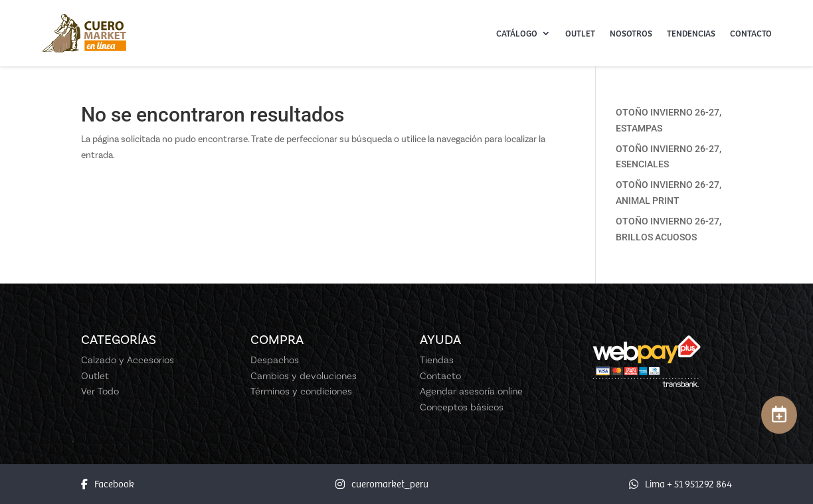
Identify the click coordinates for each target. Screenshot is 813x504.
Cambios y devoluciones (304, 376)
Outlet (580, 33)
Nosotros (631, 33)
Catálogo (517, 33)
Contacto (751, 33)
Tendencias (691, 33)
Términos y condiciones (301, 391)
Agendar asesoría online (471, 391)
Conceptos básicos (462, 407)
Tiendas (437, 360)
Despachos (275, 360)
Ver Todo (100, 391)
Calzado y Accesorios (128, 360)
